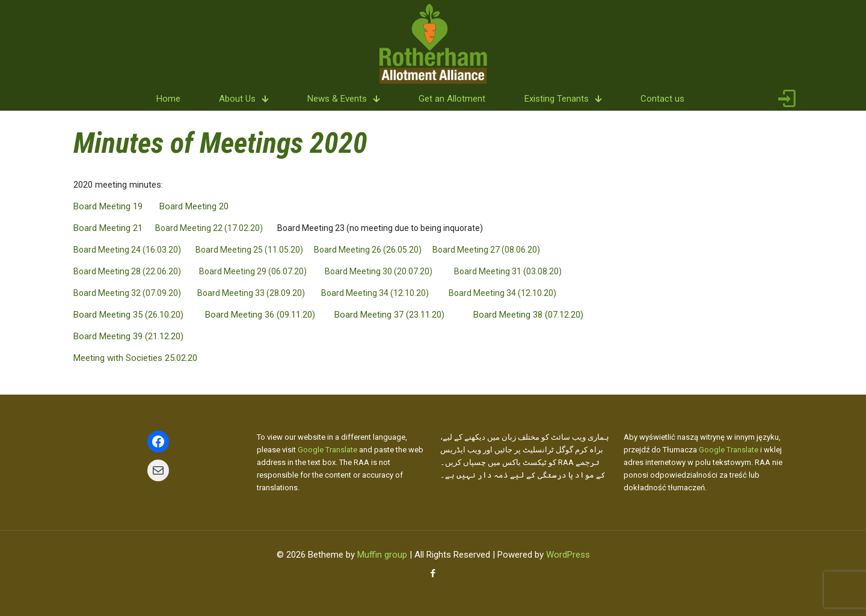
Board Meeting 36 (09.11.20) (260, 315)
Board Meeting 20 (194, 206)
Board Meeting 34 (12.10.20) (375, 293)
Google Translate (327, 450)
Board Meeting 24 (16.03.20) (127, 250)
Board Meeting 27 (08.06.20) (486, 250)
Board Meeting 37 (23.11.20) (389, 315)
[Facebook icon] (433, 573)
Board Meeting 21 (108, 228)
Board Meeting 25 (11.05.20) (249, 250)
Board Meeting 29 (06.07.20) (253, 271)
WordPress (568, 555)
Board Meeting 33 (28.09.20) (251, 293)
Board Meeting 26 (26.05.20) (368, 250)
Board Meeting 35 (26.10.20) (128, 315)
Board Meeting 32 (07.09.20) (127, 293)
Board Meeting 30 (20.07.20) (379, 271)
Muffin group (382, 555)
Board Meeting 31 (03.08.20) (508, 271)
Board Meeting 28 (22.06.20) (127, 271)
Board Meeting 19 (108, 206)
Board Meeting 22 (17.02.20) (209, 228)
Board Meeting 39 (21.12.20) (128, 336)
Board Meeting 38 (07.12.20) (528, 315)
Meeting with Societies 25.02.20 (135, 358)
